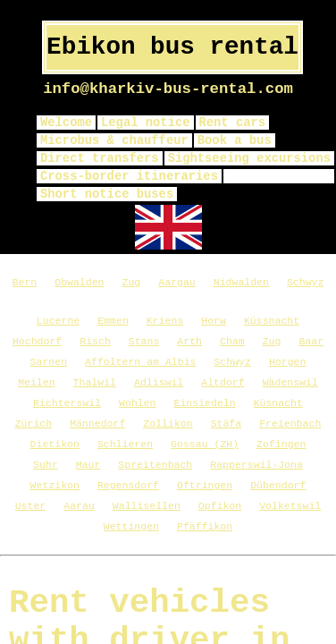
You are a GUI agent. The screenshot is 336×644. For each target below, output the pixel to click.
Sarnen (49, 362)
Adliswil (159, 382)
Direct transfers (100, 158)
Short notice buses (107, 194)
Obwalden (79, 282)
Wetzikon (55, 485)
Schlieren (125, 444)
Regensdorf (128, 485)
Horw (214, 321)
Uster (31, 506)
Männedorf (97, 424)
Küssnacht (272, 321)
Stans (144, 341)
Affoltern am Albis (140, 362)
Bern (25, 282)
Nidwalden (241, 282)
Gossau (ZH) (205, 444)
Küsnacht (278, 403)
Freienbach (290, 424)
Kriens (165, 321)
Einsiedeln (205, 403)
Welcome (66, 123)
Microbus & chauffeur (114, 140)
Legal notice (145, 123)
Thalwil (95, 382)
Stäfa (227, 424)
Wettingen (131, 526)
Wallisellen (147, 506)
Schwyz (305, 282)
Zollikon (168, 424)
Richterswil (67, 403)
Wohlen (137, 403)
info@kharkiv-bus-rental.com (168, 89)
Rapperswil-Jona (256, 465)
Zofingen (281, 444)
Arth (189, 341)
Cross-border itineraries (129, 176)
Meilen (36, 382)
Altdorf (223, 382)
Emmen (113, 321)
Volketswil (290, 506)
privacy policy (279, 176)
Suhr (46, 465)
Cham (232, 341)
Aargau (176, 282)
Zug (132, 282)
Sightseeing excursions (249, 158)
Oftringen (205, 485)
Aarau (79, 506)
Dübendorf (278, 485)
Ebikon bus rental (172, 47)
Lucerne (58, 321)
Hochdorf (37, 341)
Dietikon (55, 444)
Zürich (34, 424)
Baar (311, 341)
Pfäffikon (205, 526)
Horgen (287, 362)
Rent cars (233, 123)
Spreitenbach (155, 465)
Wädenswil (290, 382)
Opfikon (220, 506)
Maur (88, 465)
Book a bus (235, 140)
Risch (95, 341)
